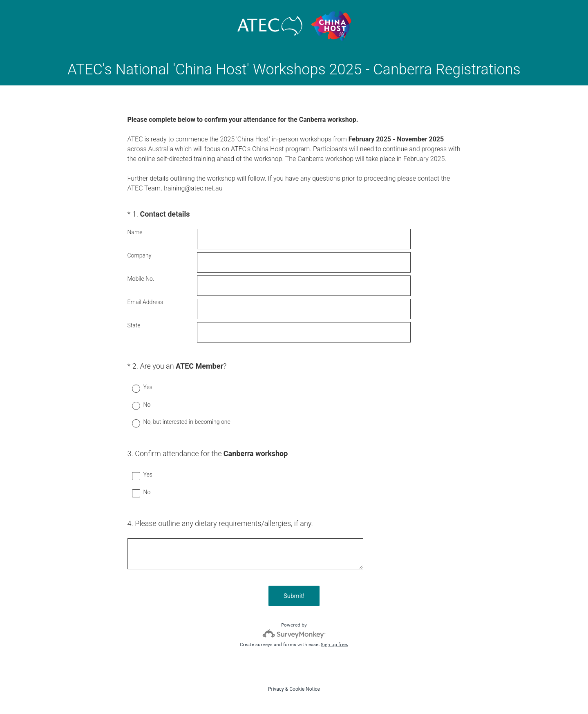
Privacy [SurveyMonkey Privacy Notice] (276, 689)
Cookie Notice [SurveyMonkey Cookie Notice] (305, 689)
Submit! (294, 596)
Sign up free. (334, 645)
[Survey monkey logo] (294, 634)
